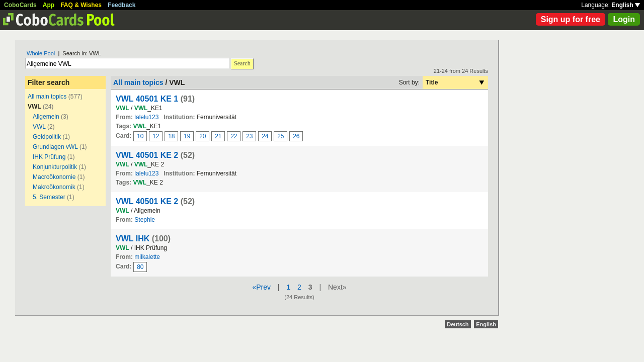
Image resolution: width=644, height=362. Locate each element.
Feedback (122, 5)
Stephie (145, 220)
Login (624, 19)
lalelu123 (146, 117)
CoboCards (20, 5)
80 (140, 267)
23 (249, 136)
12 (156, 136)
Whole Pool (41, 53)
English (626, 5)
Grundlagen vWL (55, 147)
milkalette (147, 257)
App (49, 5)
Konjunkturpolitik (55, 167)
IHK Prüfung (49, 157)
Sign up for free (571, 19)
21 (218, 136)
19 (187, 136)
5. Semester (49, 197)
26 (296, 136)
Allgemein (46, 117)
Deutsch (458, 324)
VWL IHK (133, 239)
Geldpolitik (47, 137)
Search (242, 63)
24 (265, 136)
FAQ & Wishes (81, 5)
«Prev (261, 287)
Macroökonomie (54, 177)
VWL (39, 127)
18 (171, 136)
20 (203, 136)
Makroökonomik (54, 187)
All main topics (47, 97)
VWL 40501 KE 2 (147, 155)
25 (280, 136)
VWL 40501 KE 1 (147, 99)
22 (234, 136)
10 (140, 136)
